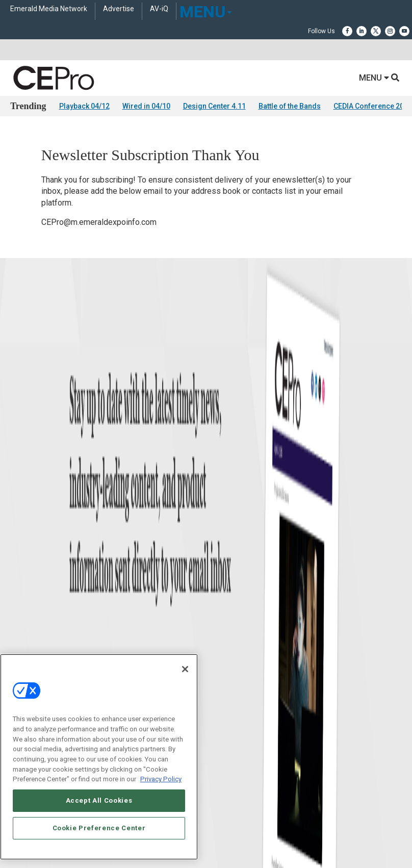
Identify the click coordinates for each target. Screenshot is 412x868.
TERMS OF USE (201, 832)
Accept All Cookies (99, 800)
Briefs (18, 527)
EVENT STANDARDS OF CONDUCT (263, 824)
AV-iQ (159, 9)
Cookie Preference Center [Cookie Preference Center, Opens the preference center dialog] (99, 828)
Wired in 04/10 (146, 106)
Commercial (222, 527)
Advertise (119, 9)
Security (217, 578)
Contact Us (224, 723)
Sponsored (24, 578)
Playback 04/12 (84, 106)
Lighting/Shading (230, 565)
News (18, 514)
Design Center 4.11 (214, 106)
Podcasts (23, 591)
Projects (21, 553)
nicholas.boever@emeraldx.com (251, 709)
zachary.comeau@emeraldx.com (252, 671)
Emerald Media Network (49, 9)
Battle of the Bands (290, 106)
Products (22, 540)
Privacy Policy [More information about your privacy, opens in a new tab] (161, 779)
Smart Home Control (233, 540)
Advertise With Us (34, 636)
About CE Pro (28, 649)
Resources (24, 565)
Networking (221, 514)
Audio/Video (222, 553)
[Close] (185, 669)
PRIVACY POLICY (250, 832)
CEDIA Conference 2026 (373, 106)
